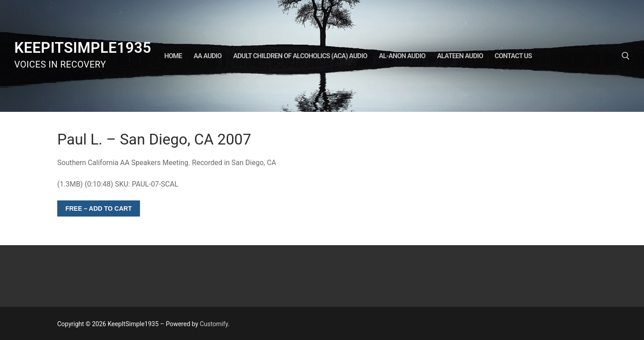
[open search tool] (626, 56)
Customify (214, 324)
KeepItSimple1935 (83, 48)
